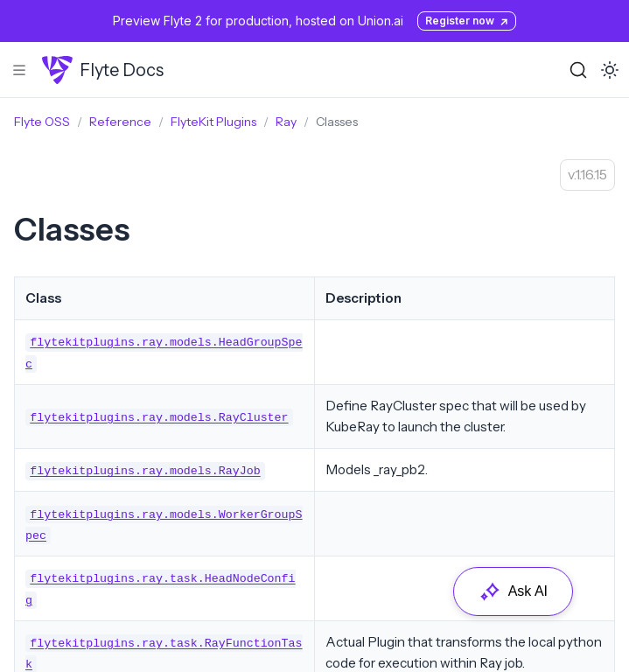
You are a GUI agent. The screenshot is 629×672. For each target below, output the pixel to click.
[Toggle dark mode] (610, 70)
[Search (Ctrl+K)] (578, 70)
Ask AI (513, 591)
